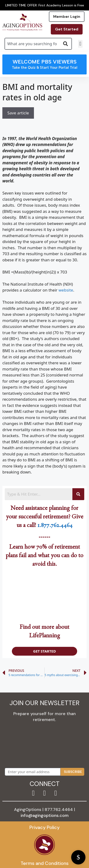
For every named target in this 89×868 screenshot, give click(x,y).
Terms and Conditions (45, 863)
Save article (18, 113)
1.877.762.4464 (55, 526)
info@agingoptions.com (45, 815)
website (66, 290)
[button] (80, 44)
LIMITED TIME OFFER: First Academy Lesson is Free (45, 5)
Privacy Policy (44, 827)
